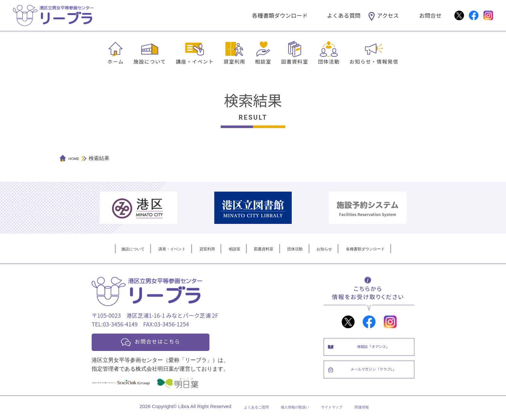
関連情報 (379, 409)
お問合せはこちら (163, 342)
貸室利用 (235, 61)
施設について (150, 61)
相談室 (263, 61)
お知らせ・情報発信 (374, 61)
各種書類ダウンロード (280, 15)
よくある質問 (344, 15)
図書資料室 (295, 61)
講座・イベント (195, 61)
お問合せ (430, 15)
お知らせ (340, 248)
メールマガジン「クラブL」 (375, 376)
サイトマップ (341, 409)
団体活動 (329, 61)
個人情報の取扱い (293, 409)
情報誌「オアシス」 (375, 349)
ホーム (116, 61)
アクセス (388, 15)
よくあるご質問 (242, 409)
